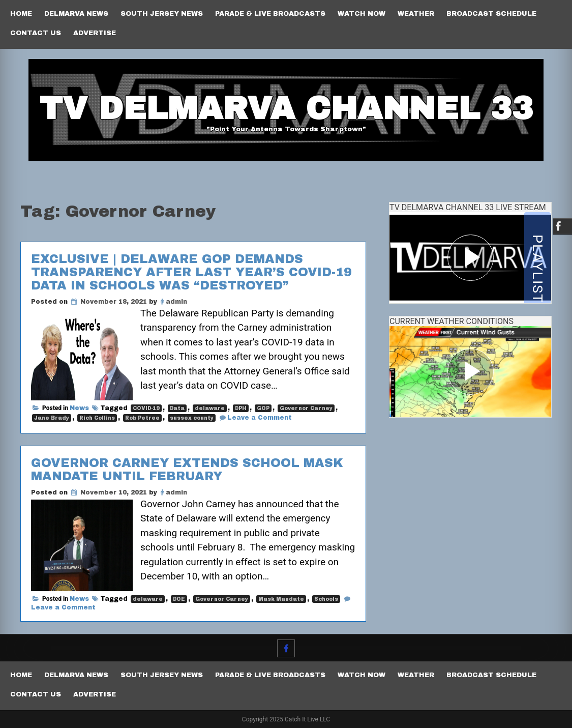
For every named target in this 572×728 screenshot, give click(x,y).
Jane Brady (52, 418)
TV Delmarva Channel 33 (286, 108)
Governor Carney (306, 408)
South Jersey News (162, 14)
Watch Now (362, 14)
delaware (210, 408)
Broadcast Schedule (491, 14)
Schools (326, 599)
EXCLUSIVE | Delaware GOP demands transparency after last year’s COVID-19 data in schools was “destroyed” (191, 272)
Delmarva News (76, 14)
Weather (416, 14)
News (79, 408)
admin (176, 302)
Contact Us (36, 33)
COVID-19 (146, 408)
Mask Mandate (281, 599)
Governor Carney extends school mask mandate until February (187, 470)
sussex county (192, 418)
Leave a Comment (260, 418)
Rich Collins (97, 418)
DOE (179, 599)
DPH (241, 408)
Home (21, 14)
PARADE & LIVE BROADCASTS (270, 14)
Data (177, 408)
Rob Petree (142, 418)
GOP (263, 408)
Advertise (95, 33)
